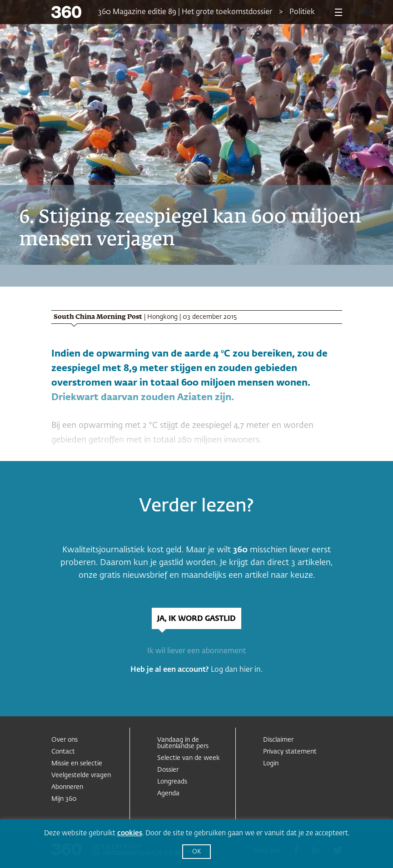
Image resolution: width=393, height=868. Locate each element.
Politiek (302, 12)
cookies (130, 833)
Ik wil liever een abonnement (196, 651)
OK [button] (196, 852)
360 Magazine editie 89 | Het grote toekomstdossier (185, 12)
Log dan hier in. (237, 670)
